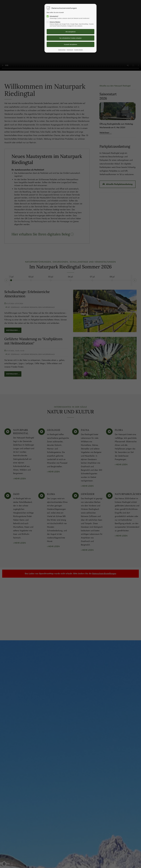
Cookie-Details (79, 50)
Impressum (70, 50)
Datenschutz (62, 50)
